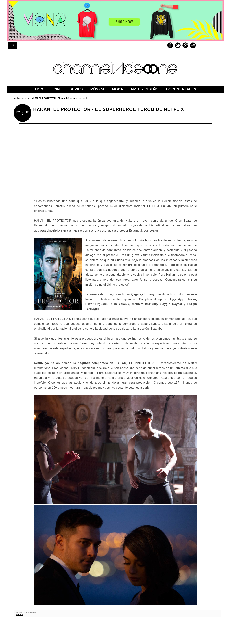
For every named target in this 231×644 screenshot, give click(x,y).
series (19, 615)
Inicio (17, 98)
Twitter (178, 45)
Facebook (170, 45)
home (41, 89)
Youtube (193, 45)
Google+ (185, 45)
